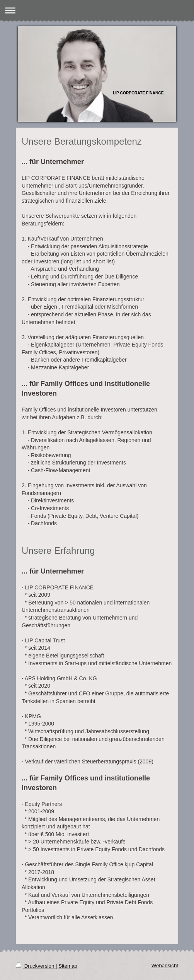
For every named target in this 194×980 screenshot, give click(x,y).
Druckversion (36, 966)
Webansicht (165, 965)
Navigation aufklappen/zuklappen (97, 10)
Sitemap (68, 966)
